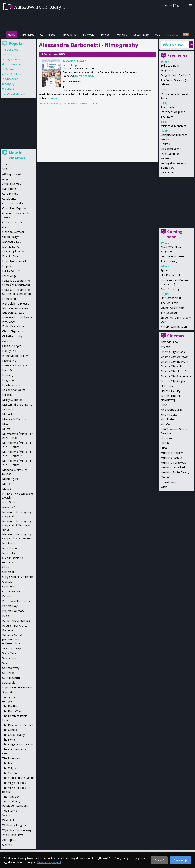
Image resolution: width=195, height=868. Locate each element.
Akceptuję (180, 860)
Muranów (167, 477)
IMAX (164, 405)
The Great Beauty (14, 735)
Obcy (6, 567)
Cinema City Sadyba (173, 381)
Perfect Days (10, 606)
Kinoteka (166, 438)
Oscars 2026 (141, 35)
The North (167, 107)
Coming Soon (49, 35)
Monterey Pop (11, 479)
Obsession (12, 79)
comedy (89, 76)
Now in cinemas (17, 155)
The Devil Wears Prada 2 (18, 725)
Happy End (9, 351)
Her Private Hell (171, 275)
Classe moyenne (171, 149)
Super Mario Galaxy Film (17, 687)
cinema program (49, 103)
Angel (6, 179)
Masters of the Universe (17, 404)
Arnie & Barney (170, 289)
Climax (6, 227)
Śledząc (7, 845)
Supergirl (11, 89)
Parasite (7, 596)
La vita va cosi (170, 172)
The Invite (167, 117)
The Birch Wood (12, 711)
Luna (164, 448)
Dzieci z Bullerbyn (13, 256)
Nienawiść (9, 507)
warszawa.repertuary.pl (40, 7)
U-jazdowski (168, 482)
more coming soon (175, 327)
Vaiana (165, 89)
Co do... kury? (11, 237)
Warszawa (174, 44)
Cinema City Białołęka (174, 362)
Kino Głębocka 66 (172, 410)
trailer (93, 103)
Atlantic (165, 347)
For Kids (122, 35)
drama (78, 76)
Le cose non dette (172, 256)
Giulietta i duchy (12, 336)
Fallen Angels (10, 276)
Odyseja (10, 84)
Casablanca (9, 198)
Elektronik (167, 386)
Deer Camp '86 (170, 154)
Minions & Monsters (173, 126)
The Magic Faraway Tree (18, 744)
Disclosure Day (16, 93)
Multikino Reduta (171, 458)
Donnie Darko (11, 246)
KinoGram (167, 424)
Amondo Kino (169, 342)
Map (157, 35)
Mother (7, 484)
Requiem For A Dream (16, 626)
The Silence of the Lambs (18, 778)
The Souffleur (169, 313)
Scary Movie (10, 653)
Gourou (165, 144)
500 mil (7, 169)
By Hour (105, 35)
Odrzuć (159, 860)
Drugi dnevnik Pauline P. (176, 75)
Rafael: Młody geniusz (16, 621)
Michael (7, 414)
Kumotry (8, 375)
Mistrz (6, 429)
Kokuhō (7, 370)
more (54, 98)
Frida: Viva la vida (13, 326)
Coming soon (175, 234)
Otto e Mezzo (11, 591)
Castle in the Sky (13, 203)
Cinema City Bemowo (174, 357)
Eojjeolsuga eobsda (15, 261)
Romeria (8, 630)
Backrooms (12, 69)
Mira (5, 424)
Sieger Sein (168, 70)
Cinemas (176, 336)
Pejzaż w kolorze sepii (16, 601)
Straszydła (12, 50)
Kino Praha (167, 419)
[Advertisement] (97, 134)
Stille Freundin (11, 678)
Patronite (172, 35)
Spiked (165, 270)
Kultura (165, 443)
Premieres (28, 35)
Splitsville (8, 673)
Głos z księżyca (12, 346)
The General (10, 730)
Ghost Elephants (13, 331)
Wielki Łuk (8, 820)
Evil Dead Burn (170, 65)
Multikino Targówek (173, 463)
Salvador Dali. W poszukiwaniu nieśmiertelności (12, 639)
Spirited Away (11, 668)
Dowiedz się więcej (49, 862)
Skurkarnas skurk (171, 298)
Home (12, 35)
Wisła (164, 487)
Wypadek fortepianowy (17, 830)
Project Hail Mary (13, 611)
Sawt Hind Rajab (13, 648)
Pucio (6, 616)
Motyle (7, 489)
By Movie (88, 35)
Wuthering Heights (14, 825)
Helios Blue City (171, 391)
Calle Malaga (10, 194)
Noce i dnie (9, 553)
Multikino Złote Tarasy (175, 472)
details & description (74, 103)
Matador (8, 409)
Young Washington (173, 308)
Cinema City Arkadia (173, 352)
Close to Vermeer (13, 232)
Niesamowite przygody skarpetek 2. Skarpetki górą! (17, 525)
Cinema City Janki (171, 366)
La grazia (8, 380)
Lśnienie (7, 395)
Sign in (168, 5)
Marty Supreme (12, 400)
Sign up (180, 5)
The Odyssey (169, 261)
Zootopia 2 (9, 840)
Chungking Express (14, 208)
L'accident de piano (173, 112)
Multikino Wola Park (173, 467)
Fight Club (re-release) (16, 303)
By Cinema (70, 35)
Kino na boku (169, 415)
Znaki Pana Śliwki (13, 835)
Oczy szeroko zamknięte (18, 577)
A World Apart (74, 61)
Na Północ (9, 502)
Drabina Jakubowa (14, 251)
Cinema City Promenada (176, 376)
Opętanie (8, 586)
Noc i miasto (10, 543)
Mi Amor (166, 158)
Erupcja (7, 266)
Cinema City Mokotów (175, 371)
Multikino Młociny (172, 453)
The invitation (14, 64)
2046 (5, 164)
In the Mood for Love (16, 356)
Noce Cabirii (10, 548)
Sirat (5, 663)
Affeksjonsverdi (12, 174)
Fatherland (9, 299)
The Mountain (170, 303)
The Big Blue (10, 706)
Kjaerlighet (9, 361)
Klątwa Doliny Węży (15, 365)
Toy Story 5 (12, 59)
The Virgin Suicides (14, 783)
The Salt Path (11, 773)
